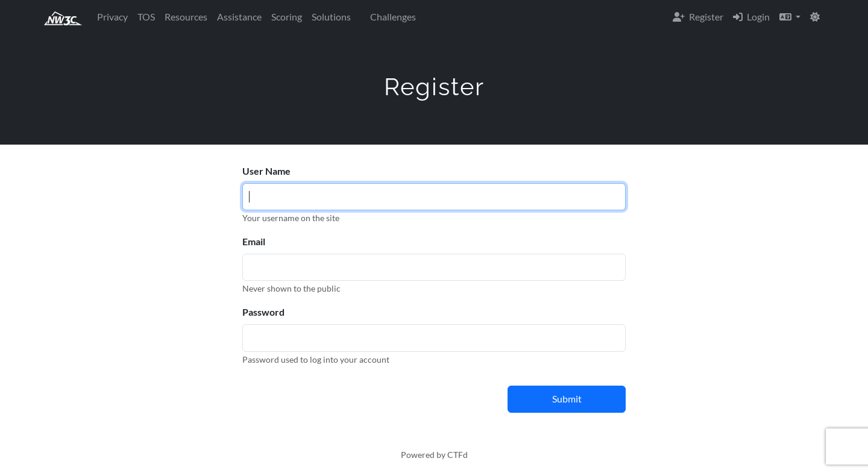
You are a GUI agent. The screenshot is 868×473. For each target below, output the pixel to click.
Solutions (331, 17)
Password (263, 312)
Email (254, 241)
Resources (186, 17)
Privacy (112, 17)
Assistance (239, 17)
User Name (266, 171)
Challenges (393, 17)
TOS (146, 17)
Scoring (287, 17)
